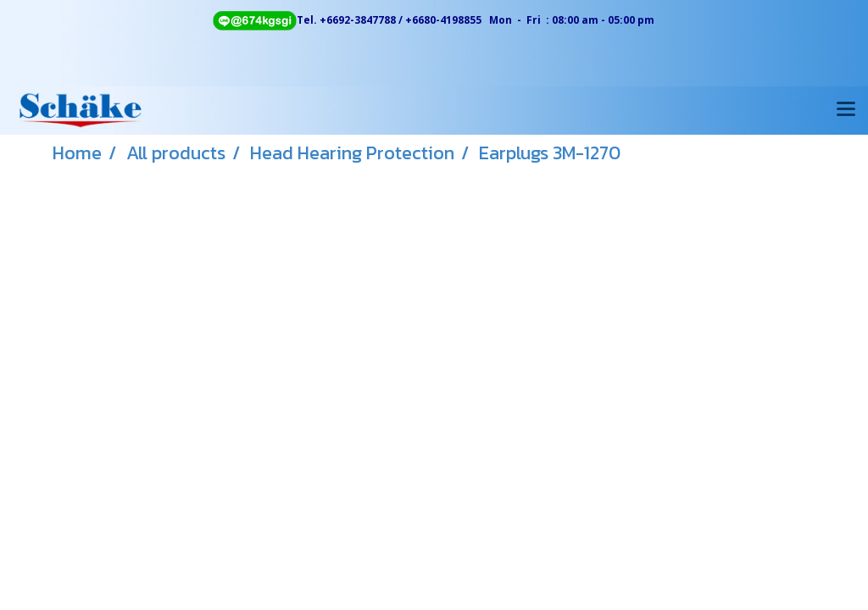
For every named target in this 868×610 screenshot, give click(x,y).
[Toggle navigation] (846, 110)
